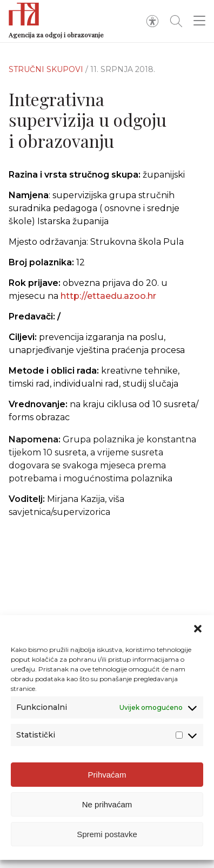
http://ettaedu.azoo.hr (108, 296)
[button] (198, 629)
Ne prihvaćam (107, 804)
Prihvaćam (107, 775)
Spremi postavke (107, 834)
